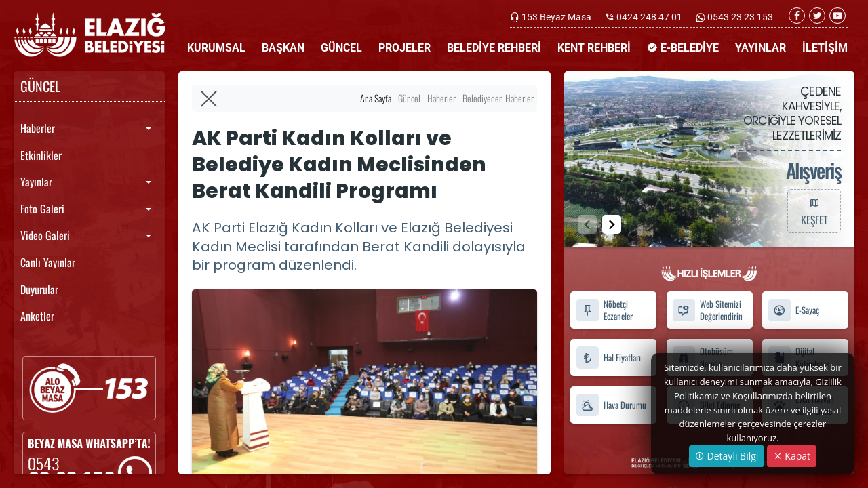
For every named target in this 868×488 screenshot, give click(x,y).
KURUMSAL (216, 48)
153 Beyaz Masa (556, 17)
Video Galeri (45, 235)
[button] (612, 224)
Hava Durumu (611, 405)
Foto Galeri (42, 209)
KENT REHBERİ (594, 48)
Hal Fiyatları (608, 358)
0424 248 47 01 (649, 17)
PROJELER (405, 48)
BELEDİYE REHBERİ (494, 48)
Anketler (37, 316)
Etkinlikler (41, 155)
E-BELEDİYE (683, 48)
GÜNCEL (341, 48)
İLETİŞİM (825, 48)
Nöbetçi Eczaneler (604, 310)
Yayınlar (36, 182)
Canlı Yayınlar (48, 262)
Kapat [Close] (792, 456)
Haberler (38, 128)
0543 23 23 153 (739, 17)
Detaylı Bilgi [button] (727, 456)
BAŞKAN (283, 48)
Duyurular (39, 289)
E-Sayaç (793, 310)
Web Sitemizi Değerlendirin (707, 310)
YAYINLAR (761, 48)
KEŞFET (814, 211)
